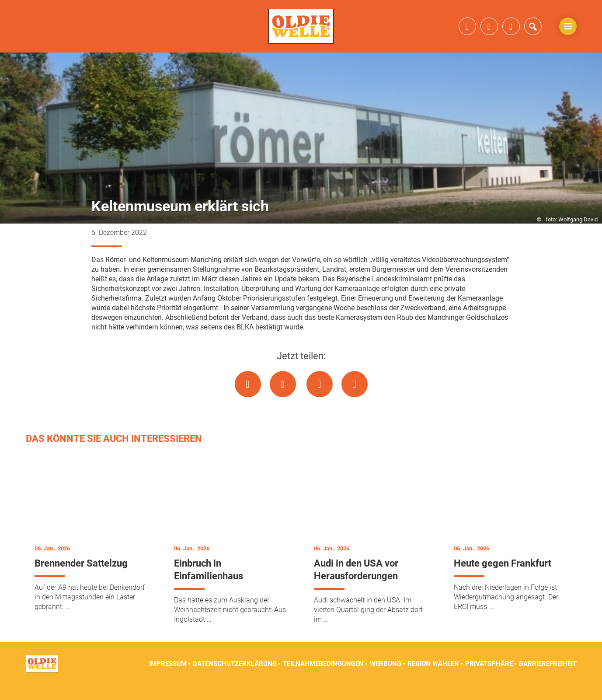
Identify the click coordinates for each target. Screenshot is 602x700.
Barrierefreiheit (548, 678)
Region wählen (433, 678)
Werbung (386, 678)
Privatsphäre (489, 678)
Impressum (168, 678)
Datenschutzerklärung (235, 678)
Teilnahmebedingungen (323, 678)
